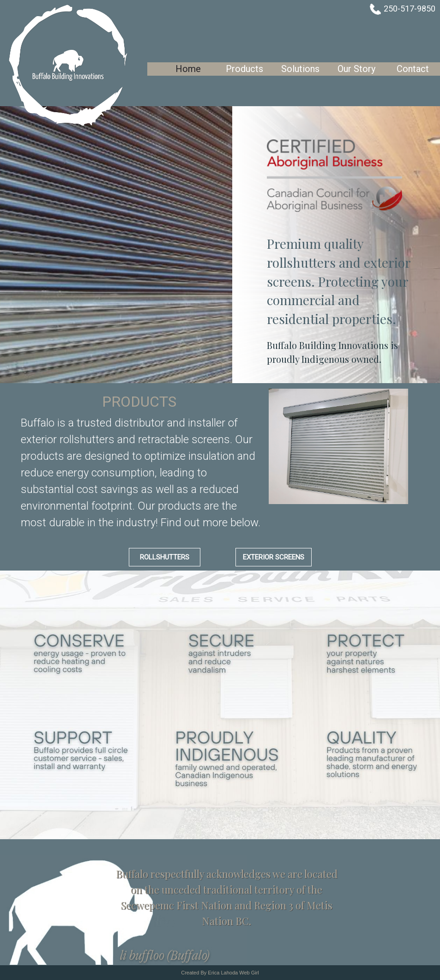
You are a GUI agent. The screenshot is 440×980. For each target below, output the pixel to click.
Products (244, 69)
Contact (413, 69)
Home (188, 69)
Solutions (300, 69)
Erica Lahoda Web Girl (233, 973)
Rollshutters (165, 557)
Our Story (356, 69)
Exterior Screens (274, 557)
